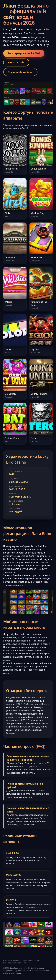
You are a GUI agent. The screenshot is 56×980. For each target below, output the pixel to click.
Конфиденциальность (12, 963)
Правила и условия (11, 960)
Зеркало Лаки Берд (20, 72)
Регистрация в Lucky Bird (24, 53)
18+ (26, 963)
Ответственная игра (30, 960)
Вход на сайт (16, 62)
